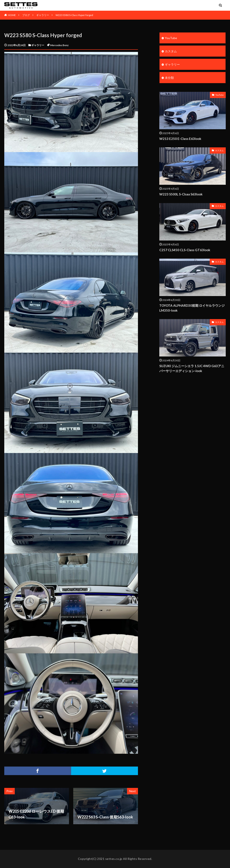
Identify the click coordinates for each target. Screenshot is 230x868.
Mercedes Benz (59, 45)
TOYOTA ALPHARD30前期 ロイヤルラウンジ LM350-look (192, 308)
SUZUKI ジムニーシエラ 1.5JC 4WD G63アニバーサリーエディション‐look (192, 368)
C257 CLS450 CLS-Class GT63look (185, 250)
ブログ (26, 15)
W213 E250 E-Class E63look (180, 139)
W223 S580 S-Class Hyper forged (74, 15)
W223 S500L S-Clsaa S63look (181, 194)
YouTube (171, 38)
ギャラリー (43, 15)
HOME (12, 15)
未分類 (169, 78)
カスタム (171, 51)
